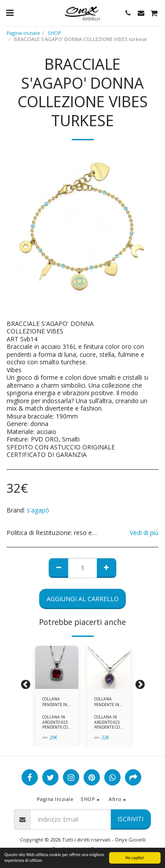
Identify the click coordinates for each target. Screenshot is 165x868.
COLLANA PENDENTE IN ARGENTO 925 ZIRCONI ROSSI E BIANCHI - (57, 702)
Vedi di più (144, 533)
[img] (57, 667)
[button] (10, 13)
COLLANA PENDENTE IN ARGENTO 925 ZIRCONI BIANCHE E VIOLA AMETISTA (107, 702)
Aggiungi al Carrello (83, 599)
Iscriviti (130, 819)
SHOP (54, 33)
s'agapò (38, 510)
